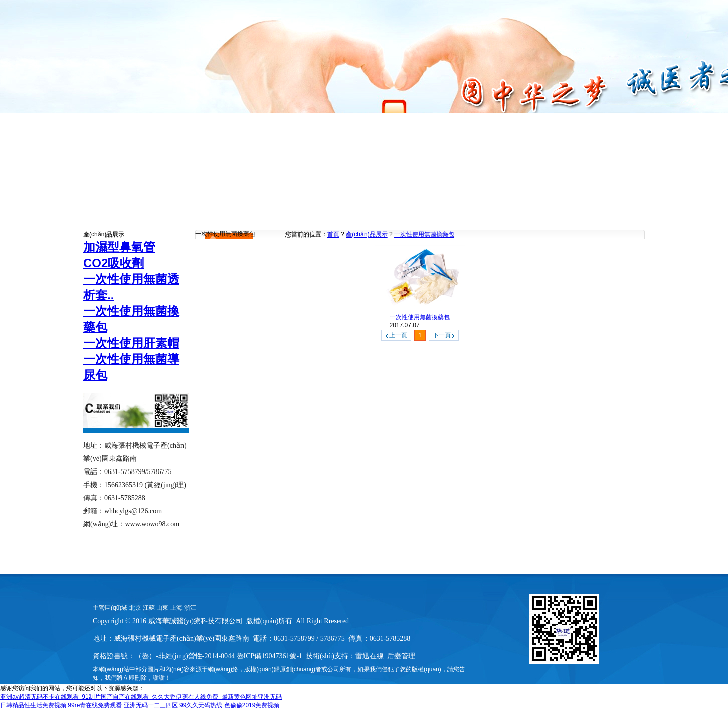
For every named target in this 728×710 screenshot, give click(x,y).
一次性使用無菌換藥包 (424, 234)
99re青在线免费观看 (95, 705)
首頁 (333, 234)
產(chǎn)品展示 (367, 234)
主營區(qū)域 (110, 608)
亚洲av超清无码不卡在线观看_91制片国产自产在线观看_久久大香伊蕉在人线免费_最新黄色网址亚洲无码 (141, 697)
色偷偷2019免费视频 (252, 705)
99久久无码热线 (201, 705)
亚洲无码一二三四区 (151, 705)
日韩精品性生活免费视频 (33, 705)
